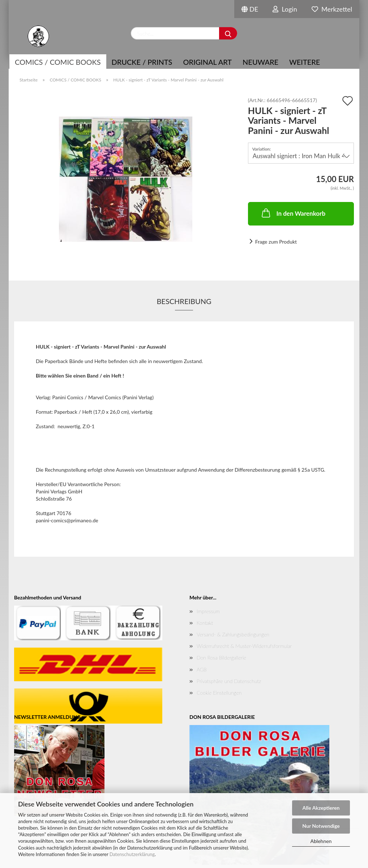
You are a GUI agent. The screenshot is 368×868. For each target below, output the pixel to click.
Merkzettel (332, 9)
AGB (202, 669)
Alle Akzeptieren (321, 808)
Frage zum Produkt (276, 242)
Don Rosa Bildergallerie (221, 658)
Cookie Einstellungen (219, 693)
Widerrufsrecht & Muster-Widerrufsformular (244, 646)
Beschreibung (184, 301)
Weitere (305, 62)
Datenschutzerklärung (132, 854)
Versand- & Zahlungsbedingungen (233, 634)
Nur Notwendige (321, 826)
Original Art (207, 62)
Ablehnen (321, 841)
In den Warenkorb (293, 213)
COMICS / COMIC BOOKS (58, 62)
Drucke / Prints (142, 62)
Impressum (208, 611)
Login (285, 9)
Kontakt (205, 623)
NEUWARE (260, 62)
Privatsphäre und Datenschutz (229, 681)
